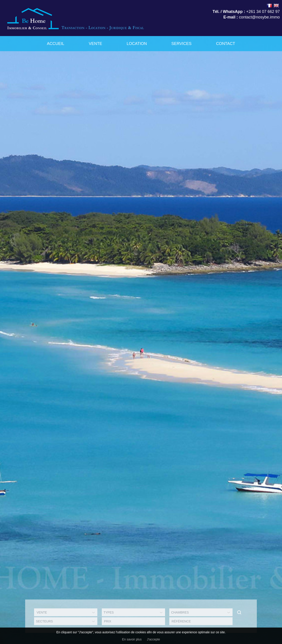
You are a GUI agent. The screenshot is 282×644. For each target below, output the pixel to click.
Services (181, 44)
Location (137, 44)
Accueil (55, 44)
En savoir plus (132, 639)
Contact (226, 44)
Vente (95, 44)
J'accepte (154, 639)
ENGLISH (276, 6)
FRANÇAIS (269, 6)
